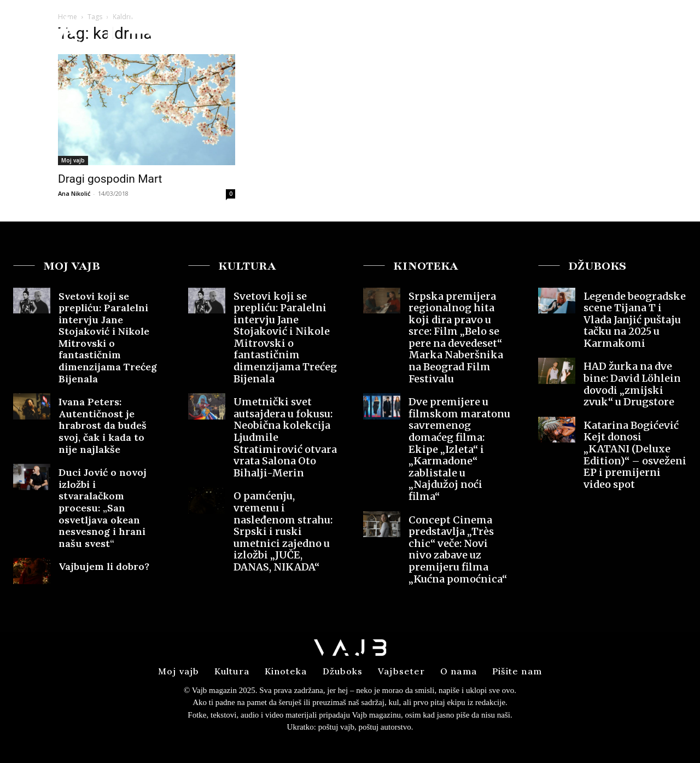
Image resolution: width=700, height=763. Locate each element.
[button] (606, 29)
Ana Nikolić (74, 193)
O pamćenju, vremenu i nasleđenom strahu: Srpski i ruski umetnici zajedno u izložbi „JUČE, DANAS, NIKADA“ (283, 531)
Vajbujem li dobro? (105, 566)
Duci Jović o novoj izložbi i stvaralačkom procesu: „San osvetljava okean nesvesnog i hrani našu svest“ (103, 508)
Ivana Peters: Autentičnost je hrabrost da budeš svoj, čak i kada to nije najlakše (103, 425)
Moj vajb (73, 160)
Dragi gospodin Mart (110, 179)
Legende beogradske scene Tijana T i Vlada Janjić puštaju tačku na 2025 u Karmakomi (635, 320)
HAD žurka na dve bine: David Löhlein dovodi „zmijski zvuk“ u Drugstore (632, 384)
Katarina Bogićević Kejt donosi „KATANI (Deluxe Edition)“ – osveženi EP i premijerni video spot (635, 455)
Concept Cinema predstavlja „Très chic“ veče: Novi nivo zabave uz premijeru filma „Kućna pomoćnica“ (458, 549)
